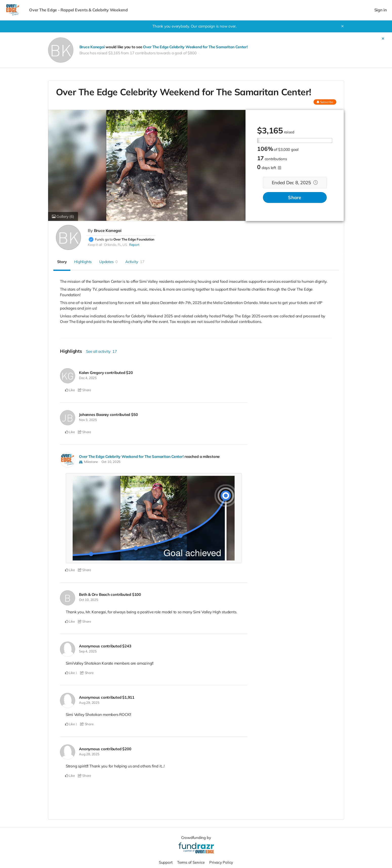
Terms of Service (191, 861)
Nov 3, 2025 (88, 419)
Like (70, 390)
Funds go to (104, 239)
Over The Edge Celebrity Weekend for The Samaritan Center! (195, 47)
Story (62, 262)
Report (134, 245)
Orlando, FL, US (116, 245)
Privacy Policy (221, 861)
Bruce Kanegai (92, 47)
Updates (108, 262)
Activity (135, 262)
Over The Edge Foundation (134, 239)
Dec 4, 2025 (88, 378)
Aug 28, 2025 (89, 753)
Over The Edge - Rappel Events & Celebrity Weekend (78, 10)
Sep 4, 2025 (88, 650)
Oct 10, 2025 (111, 461)
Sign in (381, 10)
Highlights (83, 262)
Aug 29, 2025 (89, 701)
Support (166, 861)
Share (295, 197)
